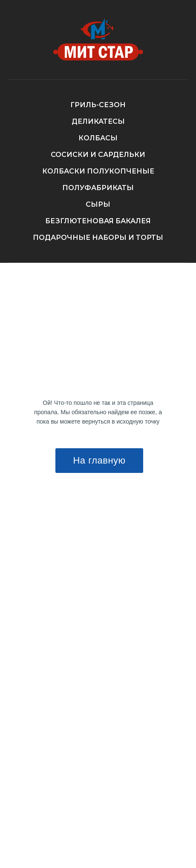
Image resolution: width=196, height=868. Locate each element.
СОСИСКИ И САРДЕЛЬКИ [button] (98, 155)
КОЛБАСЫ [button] (98, 138)
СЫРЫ (98, 204)
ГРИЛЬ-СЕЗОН (98, 105)
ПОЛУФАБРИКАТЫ (98, 188)
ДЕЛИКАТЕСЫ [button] (98, 121)
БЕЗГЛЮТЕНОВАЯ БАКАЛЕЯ (98, 221)
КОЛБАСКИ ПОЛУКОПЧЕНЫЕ (98, 171)
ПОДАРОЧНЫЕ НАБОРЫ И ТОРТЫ (98, 238)
